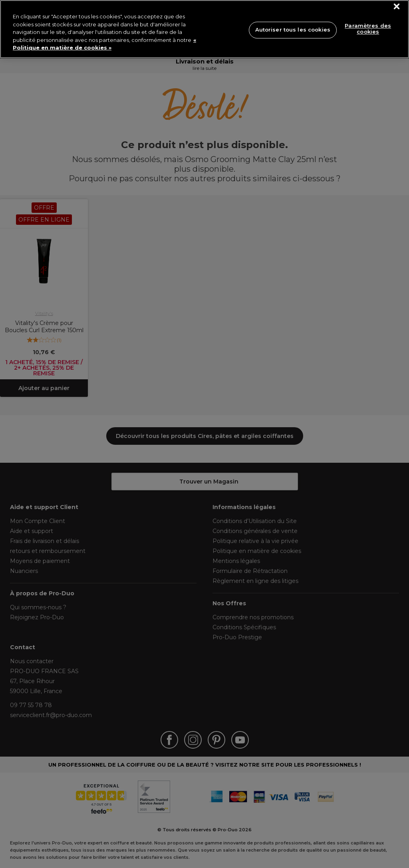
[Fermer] (397, 7)
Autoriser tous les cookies (293, 30)
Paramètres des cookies (368, 29)
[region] (204, 29)
